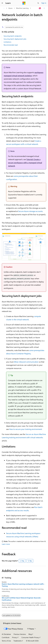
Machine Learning (22, 8)
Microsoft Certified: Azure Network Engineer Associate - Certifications (22, 599)
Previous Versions (20, 634)
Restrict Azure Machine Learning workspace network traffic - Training (23, 585)
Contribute (6, 637)
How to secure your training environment (26, 429)
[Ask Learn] (40, 8)
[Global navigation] (2, 3)
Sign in (44, 3)
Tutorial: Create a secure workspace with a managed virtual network (25, 163)
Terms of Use (6, 641)
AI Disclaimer (6, 634)
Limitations (7, 42)
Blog (30, 634)
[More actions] (44, 8)
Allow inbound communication (26, 362)
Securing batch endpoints (13, 36)
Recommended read (11, 45)
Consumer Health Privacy (30, 637)
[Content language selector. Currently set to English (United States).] (12, 623)
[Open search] (38, 3)
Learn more (6, 544)
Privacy (15, 637)
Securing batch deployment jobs (15, 39)
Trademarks (18, 641)
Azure (10, 8)
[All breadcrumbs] (4, 8)
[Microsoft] (24, 3)
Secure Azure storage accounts (30, 211)
